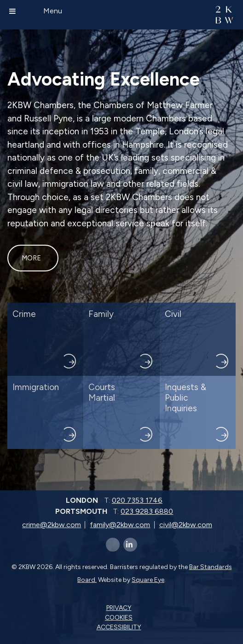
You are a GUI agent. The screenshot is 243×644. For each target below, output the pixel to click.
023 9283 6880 (147, 511)
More (31, 258)
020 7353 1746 (137, 500)
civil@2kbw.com (186, 525)
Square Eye (148, 580)
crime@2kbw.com (52, 525)
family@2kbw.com (120, 525)
